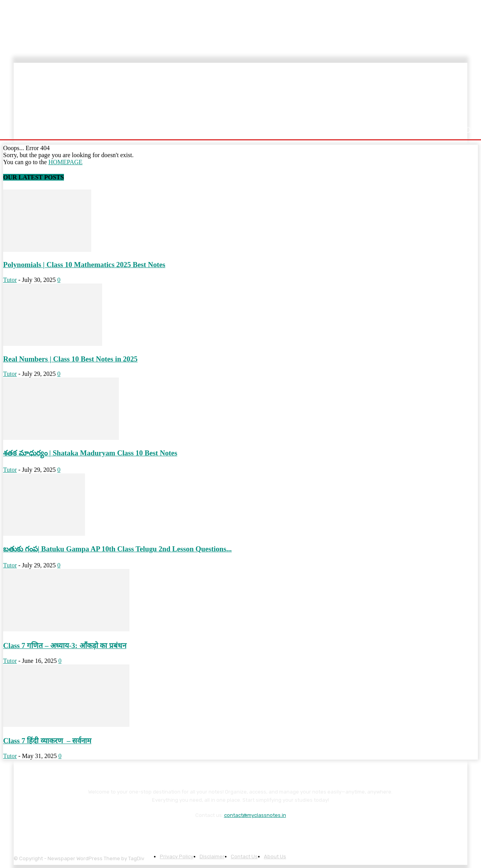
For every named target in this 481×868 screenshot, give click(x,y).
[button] (468, 130)
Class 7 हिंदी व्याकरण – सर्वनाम (47, 741)
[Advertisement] (292, 92)
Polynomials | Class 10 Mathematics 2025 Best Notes (84, 265)
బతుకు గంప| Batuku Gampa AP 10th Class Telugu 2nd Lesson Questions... (118, 549)
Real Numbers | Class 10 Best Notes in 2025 (70, 359)
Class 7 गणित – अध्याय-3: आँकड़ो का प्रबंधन (65, 646)
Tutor (10, 280)
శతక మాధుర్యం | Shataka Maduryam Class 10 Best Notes (90, 453)
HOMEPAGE (65, 162)
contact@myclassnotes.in (255, 815)
